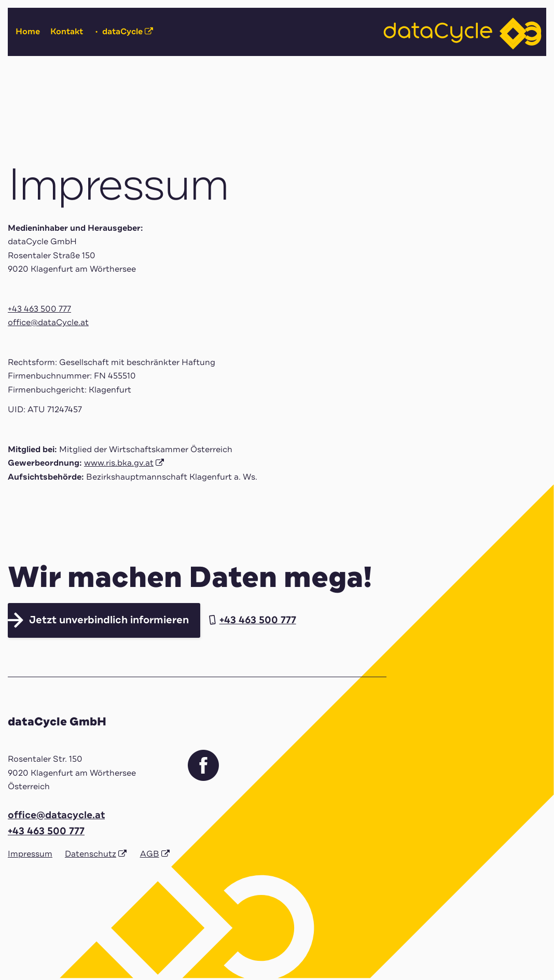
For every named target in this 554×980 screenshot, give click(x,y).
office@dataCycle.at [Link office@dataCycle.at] (48, 323)
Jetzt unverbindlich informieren (109, 620)
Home (28, 32)
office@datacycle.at (56, 815)
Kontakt (67, 32)
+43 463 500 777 (39, 309)
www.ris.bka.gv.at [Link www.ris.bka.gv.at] (119, 463)
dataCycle (120, 31)
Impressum (30, 854)
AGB (150, 854)
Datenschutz (91, 854)
